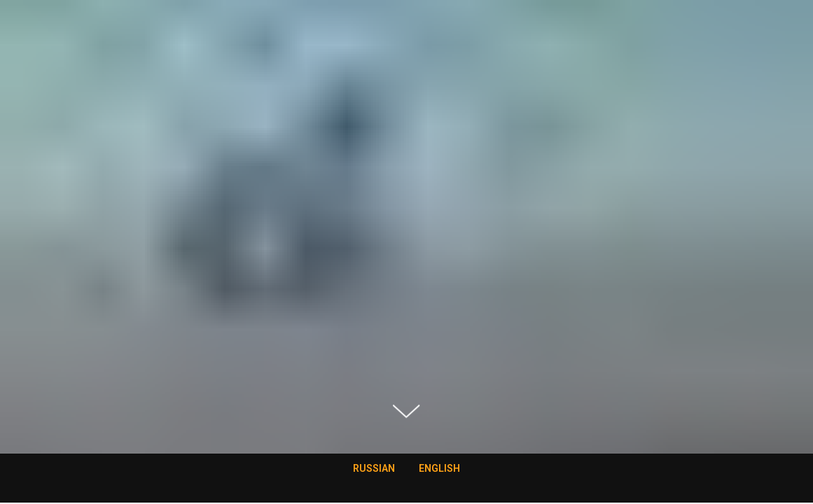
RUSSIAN (374, 468)
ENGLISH (439, 468)
